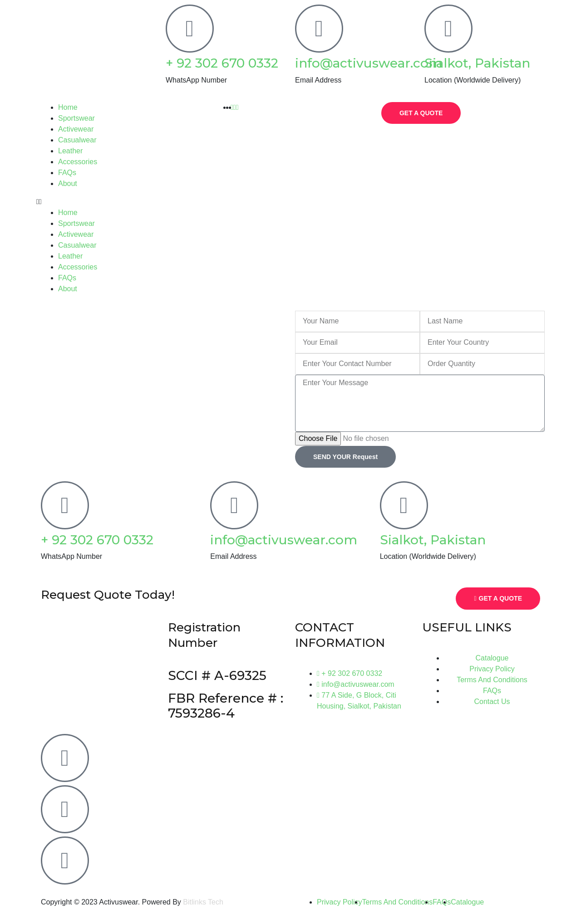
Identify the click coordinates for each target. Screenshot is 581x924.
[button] (118, 202)
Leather (70, 151)
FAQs (67, 173)
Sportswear (76, 118)
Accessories (78, 162)
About (68, 183)
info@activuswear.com (369, 63)
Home (68, 107)
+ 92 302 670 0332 (222, 63)
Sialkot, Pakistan (477, 63)
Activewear (76, 129)
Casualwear (77, 140)
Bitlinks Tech (203, 902)
